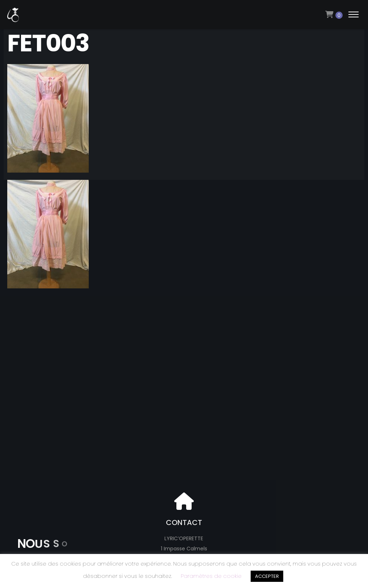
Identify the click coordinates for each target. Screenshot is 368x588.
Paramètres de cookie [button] (211, 576)
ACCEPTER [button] (267, 576)
